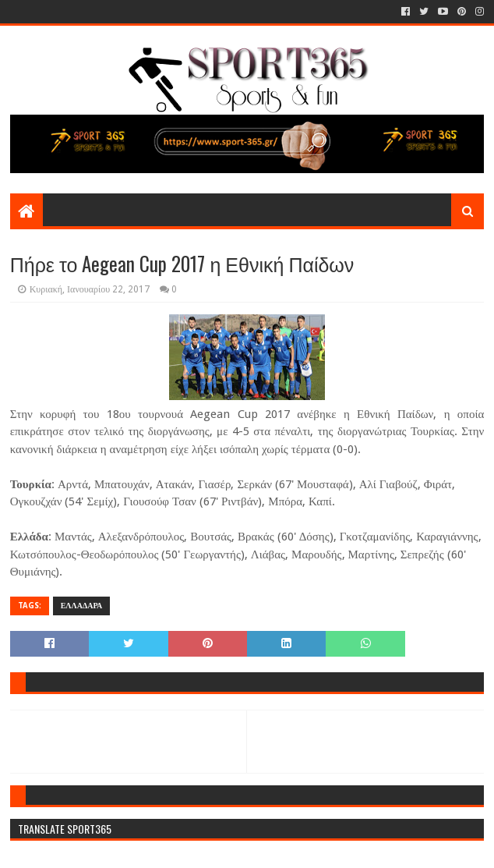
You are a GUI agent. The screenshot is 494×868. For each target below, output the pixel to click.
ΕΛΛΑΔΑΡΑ (82, 606)
